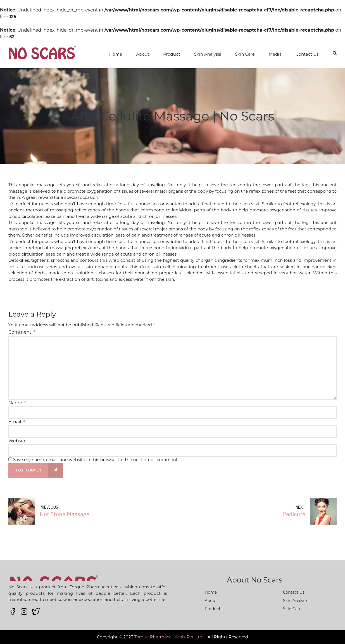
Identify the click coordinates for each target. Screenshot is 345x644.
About (143, 54)
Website (17, 441)
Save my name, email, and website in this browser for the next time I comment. (96, 460)
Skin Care (245, 54)
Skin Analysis (208, 54)
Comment (22, 332)
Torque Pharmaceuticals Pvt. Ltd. (169, 637)
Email (17, 422)
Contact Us (307, 54)
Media (275, 54)
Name (17, 403)
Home (116, 54)
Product (172, 54)
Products (214, 609)
